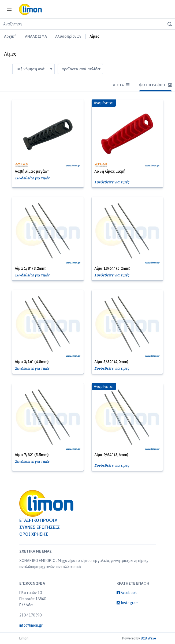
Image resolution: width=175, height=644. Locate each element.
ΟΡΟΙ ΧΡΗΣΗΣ (34, 534)
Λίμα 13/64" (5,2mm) (112, 268)
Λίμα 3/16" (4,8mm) (32, 362)
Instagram (128, 603)
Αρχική (10, 36)
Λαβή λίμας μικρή (110, 171)
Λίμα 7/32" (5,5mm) (32, 455)
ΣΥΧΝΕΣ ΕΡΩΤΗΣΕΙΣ (40, 527)
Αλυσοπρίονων (68, 36)
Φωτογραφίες (155, 85)
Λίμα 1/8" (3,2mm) (31, 268)
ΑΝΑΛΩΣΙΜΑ (36, 36)
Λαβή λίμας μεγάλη (32, 171)
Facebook (127, 593)
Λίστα (121, 85)
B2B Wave (148, 638)
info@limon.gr (31, 625)
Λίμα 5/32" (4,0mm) (111, 362)
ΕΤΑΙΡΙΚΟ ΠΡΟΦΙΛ (38, 520)
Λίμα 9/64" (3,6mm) (111, 455)
